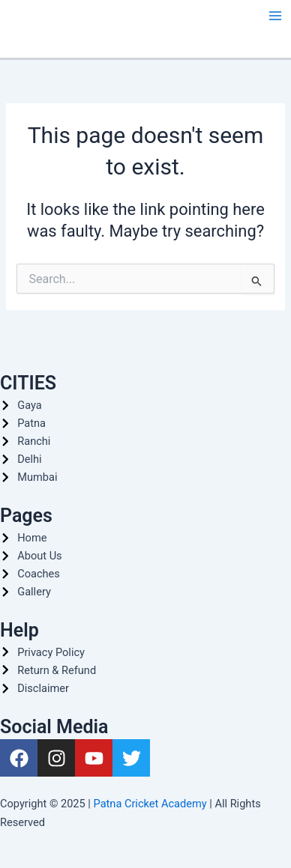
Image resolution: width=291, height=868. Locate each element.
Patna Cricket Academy (150, 804)
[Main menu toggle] (275, 16)
